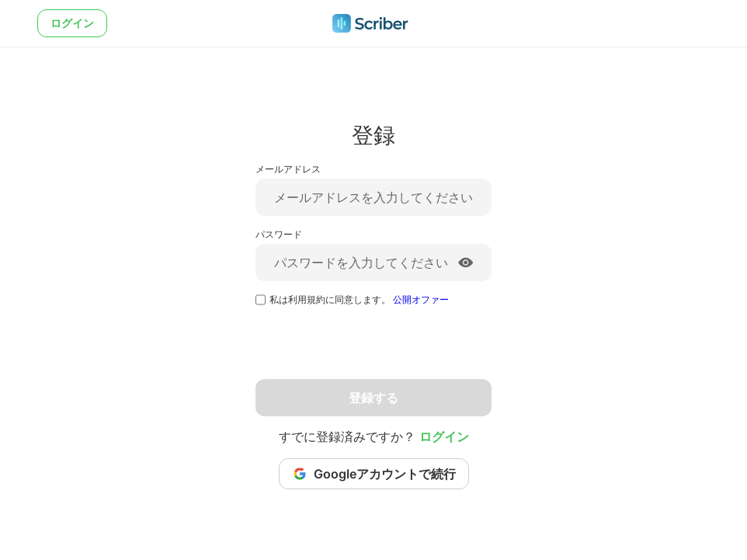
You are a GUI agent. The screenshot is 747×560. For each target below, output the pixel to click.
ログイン (72, 23)
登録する (373, 398)
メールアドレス (288, 169)
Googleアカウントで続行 (374, 474)
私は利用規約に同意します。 (359, 299)
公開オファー (421, 299)
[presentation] (373, 349)
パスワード (279, 234)
